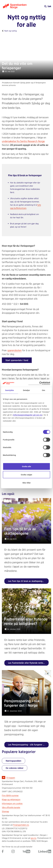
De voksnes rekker (15, 768)
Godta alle (27, 466)
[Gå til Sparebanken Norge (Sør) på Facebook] (3, 852)
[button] (39, 6)
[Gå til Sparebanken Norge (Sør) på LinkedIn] (45, 852)
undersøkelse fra (23, 141)
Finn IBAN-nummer (10, 796)
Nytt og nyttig (11, 31)
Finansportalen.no (21, 825)
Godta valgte (27, 475)
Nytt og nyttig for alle (26, 21)
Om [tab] (43, 390)
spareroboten (14, 350)
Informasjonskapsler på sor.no (28, 415)
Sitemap (5, 811)
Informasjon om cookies (12, 803)
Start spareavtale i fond (17, 360)
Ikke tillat (26, 483)
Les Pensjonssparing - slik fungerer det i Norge (28, 745)
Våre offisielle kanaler (11, 807)
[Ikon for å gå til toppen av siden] (4, 778)
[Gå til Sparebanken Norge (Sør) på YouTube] (26, 852)
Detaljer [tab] (26, 390)
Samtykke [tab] (10, 390)
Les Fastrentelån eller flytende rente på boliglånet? (28, 663)
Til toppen (11, 778)
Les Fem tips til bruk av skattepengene (27, 581)
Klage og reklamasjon (11, 799)
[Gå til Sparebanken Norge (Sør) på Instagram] (13, 852)
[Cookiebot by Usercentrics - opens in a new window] (39, 383)
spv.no (34, 838)
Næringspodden (13, 761)
